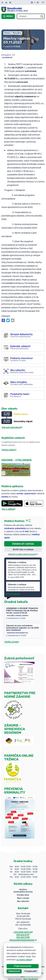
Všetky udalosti (9, 441)
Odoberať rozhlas (23, 535)
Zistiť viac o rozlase (23, 541)
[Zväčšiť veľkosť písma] (38, 2)
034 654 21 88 (23, 929)
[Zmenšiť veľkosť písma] (34, 2)
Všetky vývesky (12, 633)
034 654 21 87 (23, 926)
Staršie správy (13, 585)
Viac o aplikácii (8, 500)
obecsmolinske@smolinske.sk (23, 932)
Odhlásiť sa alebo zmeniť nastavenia (23, 546)
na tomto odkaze (24, 960)
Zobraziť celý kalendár (12, 419)
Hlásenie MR (7, 49)
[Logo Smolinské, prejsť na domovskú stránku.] (23, 9)
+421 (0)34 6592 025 (23, 924)
